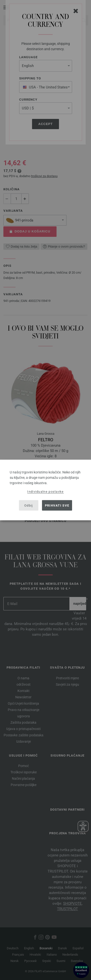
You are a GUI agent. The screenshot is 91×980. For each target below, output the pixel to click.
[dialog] (45, 490)
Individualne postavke (45, 492)
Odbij (29, 505)
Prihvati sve (57, 505)
